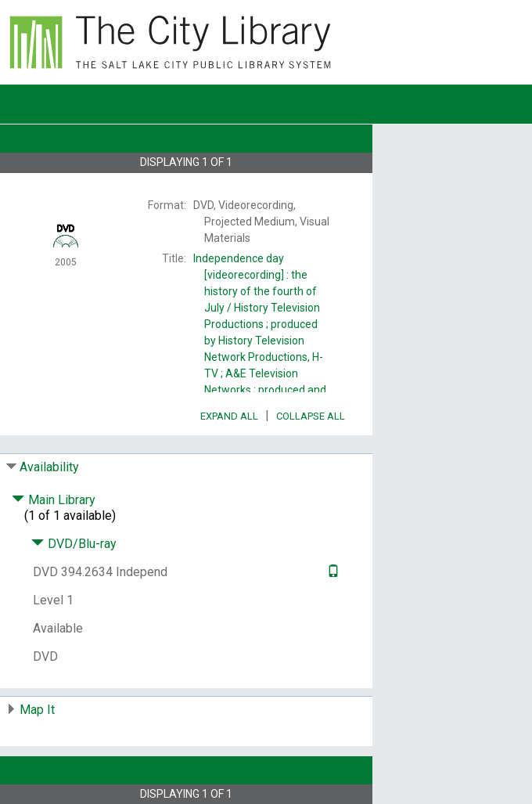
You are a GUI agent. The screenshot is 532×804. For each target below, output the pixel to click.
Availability (49, 467)
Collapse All (311, 416)
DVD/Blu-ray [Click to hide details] (74, 544)
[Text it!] (331, 572)
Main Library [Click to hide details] (54, 500)
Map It (37, 710)
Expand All (229, 416)
